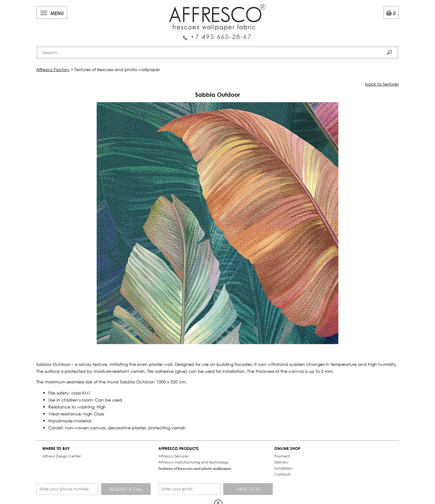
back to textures (382, 84)
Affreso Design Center (62, 456)
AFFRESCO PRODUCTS (179, 449)
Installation (283, 468)
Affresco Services (174, 456)
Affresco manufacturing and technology (193, 462)
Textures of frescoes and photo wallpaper (195, 468)
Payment (282, 456)
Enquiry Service (217, 34)
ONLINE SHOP (287, 449)
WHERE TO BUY (56, 449)
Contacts (282, 474)
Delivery (281, 462)
